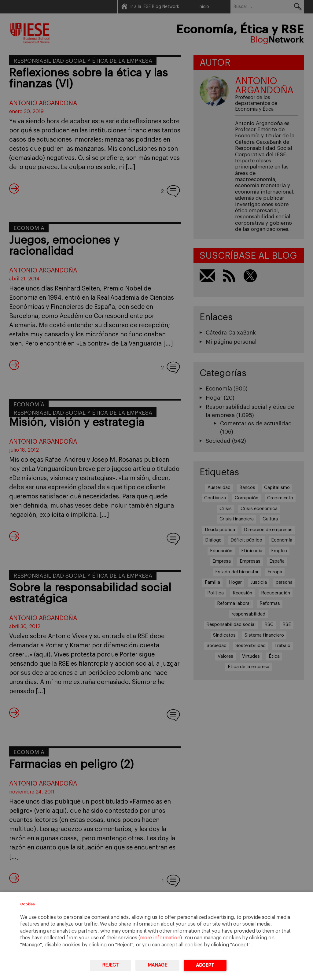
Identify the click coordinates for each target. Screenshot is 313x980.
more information (160, 938)
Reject (110, 965)
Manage (157, 965)
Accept (205, 965)
